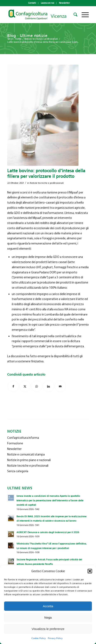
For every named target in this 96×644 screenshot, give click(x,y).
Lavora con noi (47, 3)
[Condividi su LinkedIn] (49, 386)
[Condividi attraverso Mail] (60, 386)
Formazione (15, 443)
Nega (48, 617)
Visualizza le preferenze (48, 629)
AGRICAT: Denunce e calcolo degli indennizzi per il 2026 (48, 532)
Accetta (48, 606)
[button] (90, 571)
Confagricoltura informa (23, 438)
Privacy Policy (55, 638)
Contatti (32, 3)
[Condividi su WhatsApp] (37, 386)
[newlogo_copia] (40, 15)
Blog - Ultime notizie (27, 36)
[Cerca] (73, 15)
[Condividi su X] (25, 386)
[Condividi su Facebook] (13, 386)
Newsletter (64, 3)
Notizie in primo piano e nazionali (29, 460)
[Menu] (83, 15)
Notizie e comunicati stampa (26, 454)
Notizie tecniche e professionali (47, 183)
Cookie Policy (39, 638)
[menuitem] (32, 3)
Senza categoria (18, 471)
